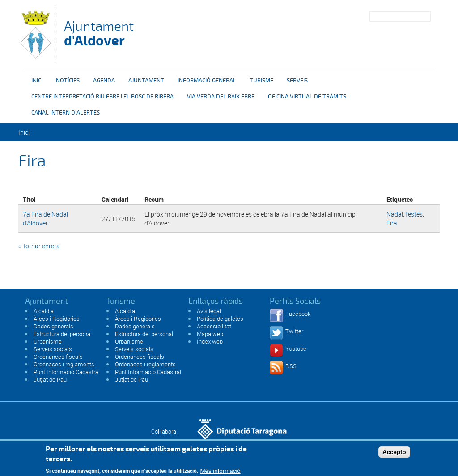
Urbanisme (48, 341)
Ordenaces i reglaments (64, 364)
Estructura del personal (63, 334)
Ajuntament (99, 33)
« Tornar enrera (39, 246)
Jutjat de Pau (50, 379)
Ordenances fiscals (58, 357)
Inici (37, 81)
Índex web (210, 341)
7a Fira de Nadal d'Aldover (45, 219)
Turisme (261, 81)
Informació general (207, 81)
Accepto (394, 454)
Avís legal (209, 311)
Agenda (104, 81)
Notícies (68, 81)
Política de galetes (220, 319)
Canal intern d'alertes (66, 113)
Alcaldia (44, 311)
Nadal (395, 214)
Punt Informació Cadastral (67, 372)
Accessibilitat (214, 326)
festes (414, 214)
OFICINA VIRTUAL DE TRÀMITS (307, 97)
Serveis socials (53, 349)
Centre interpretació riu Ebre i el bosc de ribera (102, 97)
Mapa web (210, 334)
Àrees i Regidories (57, 319)
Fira (392, 223)
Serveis (297, 81)
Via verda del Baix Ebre (221, 97)
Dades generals (53, 326)
